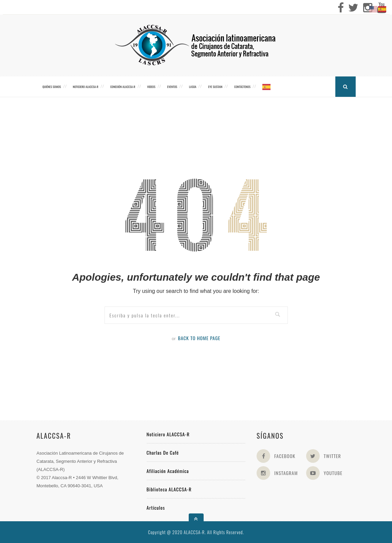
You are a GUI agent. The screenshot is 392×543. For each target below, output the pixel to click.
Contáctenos (242, 87)
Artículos (156, 507)
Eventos (172, 87)
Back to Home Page (199, 338)
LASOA (193, 87)
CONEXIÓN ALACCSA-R (123, 87)
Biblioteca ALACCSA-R (169, 489)
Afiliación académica (168, 471)
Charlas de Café (163, 452)
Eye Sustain (215, 87)
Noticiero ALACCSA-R (85, 87)
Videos (151, 87)
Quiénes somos (52, 87)
